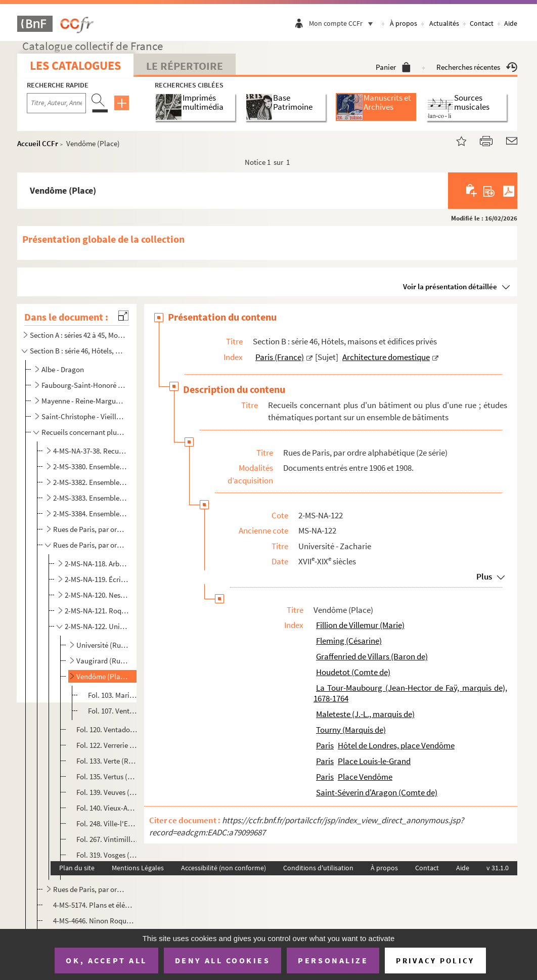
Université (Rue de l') (103, 645)
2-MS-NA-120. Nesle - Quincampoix (97, 595)
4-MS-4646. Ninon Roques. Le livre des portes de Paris (94, 921)
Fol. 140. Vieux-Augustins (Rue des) (107, 808)
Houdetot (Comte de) (353, 672)
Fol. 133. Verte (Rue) (107, 761)
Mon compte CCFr (343, 23)
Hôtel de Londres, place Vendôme (396, 745)
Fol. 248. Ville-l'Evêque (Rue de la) (107, 823)
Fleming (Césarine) (349, 641)
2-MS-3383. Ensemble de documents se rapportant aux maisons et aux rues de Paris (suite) (90, 498)
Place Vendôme (365, 777)
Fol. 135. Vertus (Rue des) (107, 776)
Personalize (333, 960)
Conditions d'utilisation (318, 868)
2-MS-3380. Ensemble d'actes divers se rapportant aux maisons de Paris (90, 466)
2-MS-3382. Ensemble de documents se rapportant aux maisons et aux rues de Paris (90, 482)
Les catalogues (75, 65)
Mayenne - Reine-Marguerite (84, 401)
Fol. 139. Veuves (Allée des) (107, 792)
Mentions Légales (138, 868)
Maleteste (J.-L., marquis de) (365, 714)
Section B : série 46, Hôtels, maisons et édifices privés (77, 351)
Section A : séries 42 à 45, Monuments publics (77, 335)
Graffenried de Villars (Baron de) (372, 656)
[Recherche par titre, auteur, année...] (56, 103)
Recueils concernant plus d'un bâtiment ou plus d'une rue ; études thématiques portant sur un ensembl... (84, 432)
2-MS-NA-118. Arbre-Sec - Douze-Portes (97, 564)
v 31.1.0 (498, 868)
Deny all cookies (222, 960)
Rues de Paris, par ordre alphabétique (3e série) (90, 889)
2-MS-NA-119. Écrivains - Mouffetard (97, 579)
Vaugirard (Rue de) (103, 661)
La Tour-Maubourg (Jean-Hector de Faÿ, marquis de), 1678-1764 (410, 693)
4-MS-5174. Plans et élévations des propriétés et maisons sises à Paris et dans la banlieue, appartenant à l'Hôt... (94, 905)
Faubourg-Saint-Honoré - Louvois (84, 385)
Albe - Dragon (63, 369)
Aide (511, 23)
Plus (484, 576)
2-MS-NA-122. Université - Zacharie (97, 626)
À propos (404, 23)
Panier (393, 67)
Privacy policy (435, 961)
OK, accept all (106, 960)
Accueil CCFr (38, 143)
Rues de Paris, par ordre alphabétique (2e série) (90, 545)
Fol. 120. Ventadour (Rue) (107, 729)
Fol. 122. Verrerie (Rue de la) (107, 745)
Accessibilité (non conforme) (223, 868)
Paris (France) (280, 357)
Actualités (444, 23)
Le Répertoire (185, 66)
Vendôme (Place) (103, 676)
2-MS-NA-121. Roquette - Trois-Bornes (97, 611)
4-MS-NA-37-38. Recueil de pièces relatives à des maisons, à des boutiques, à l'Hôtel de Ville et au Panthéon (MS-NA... (90, 451)
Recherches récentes (477, 67)
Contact (482, 23)
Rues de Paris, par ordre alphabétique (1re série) (90, 529)
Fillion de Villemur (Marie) (360, 625)
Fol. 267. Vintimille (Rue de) (107, 839)
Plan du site (77, 868)
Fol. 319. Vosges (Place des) (107, 855)
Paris (325, 745)
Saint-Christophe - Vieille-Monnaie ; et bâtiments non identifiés (84, 416)
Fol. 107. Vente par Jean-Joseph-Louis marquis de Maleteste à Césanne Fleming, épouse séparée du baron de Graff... (114, 711)
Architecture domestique (386, 357)
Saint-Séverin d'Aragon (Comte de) (377, 792)
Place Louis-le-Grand (374, 761)
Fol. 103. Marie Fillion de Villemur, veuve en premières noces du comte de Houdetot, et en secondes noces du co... (114, 695)
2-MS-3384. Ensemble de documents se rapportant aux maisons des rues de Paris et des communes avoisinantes (90, 514)
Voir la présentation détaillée (450, 286)
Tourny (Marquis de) (351, 730)
